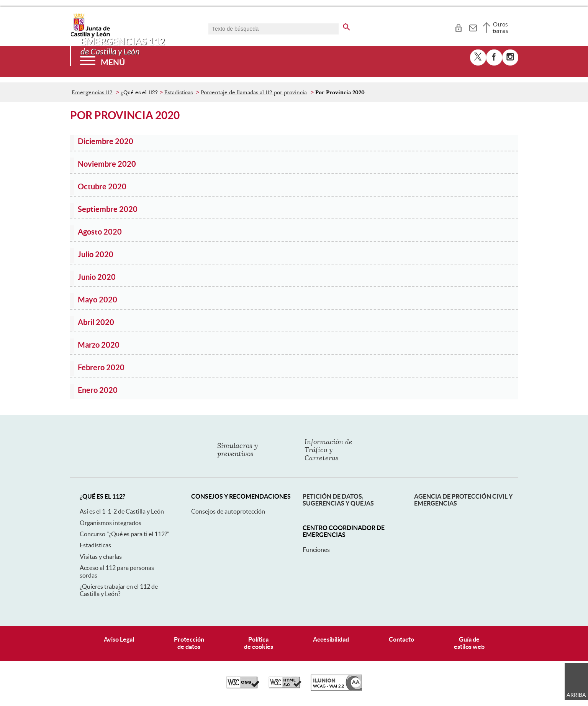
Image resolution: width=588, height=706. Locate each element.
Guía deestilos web (469, 643)
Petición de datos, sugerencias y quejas (338, 500)
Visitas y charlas (101, 557)
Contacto (401, 639)
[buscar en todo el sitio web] (346, 26)
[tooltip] (458, 27)
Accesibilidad (331, 639)
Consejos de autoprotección (228, 511)
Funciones (316, 550)
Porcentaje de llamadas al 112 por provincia (254, 92)
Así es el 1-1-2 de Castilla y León (122, 511)
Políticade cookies (259, 643)
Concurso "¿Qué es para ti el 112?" (124, 534)
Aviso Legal (119, 639)
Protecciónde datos (189, 643)
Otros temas (500, 28)
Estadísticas (179, 92)
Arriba (576, 695)
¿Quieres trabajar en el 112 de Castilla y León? (119, 590)
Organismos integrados (111, 523)
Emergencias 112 (92, 92)
